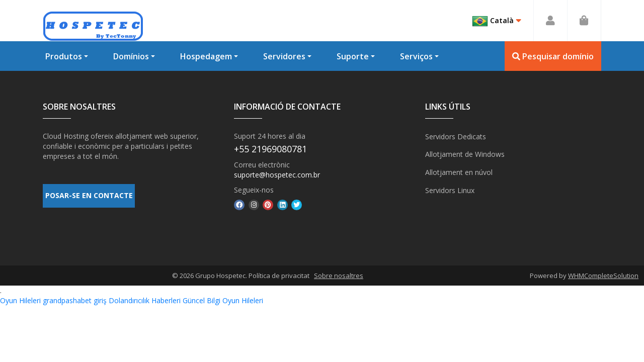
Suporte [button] (353, 56)
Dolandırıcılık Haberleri (145, 300)
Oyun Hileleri (20, 300)
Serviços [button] (416, 56)
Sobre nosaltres (339, 275)
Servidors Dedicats (456, 136)
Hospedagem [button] (206, 56)
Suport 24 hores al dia (270, 136)
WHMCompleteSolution (603, 275)
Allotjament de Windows (465, 154)
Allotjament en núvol (459, 171)
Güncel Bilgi (202, 300)
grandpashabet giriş (75, 300)
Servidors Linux (450, 189)
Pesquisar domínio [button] (553, 56)
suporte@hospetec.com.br (277, 175)
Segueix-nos (254, 190)
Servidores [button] (284, 56)
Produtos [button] (64, 56)
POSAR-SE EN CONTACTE (89, 197)
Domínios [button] (131, 56)
